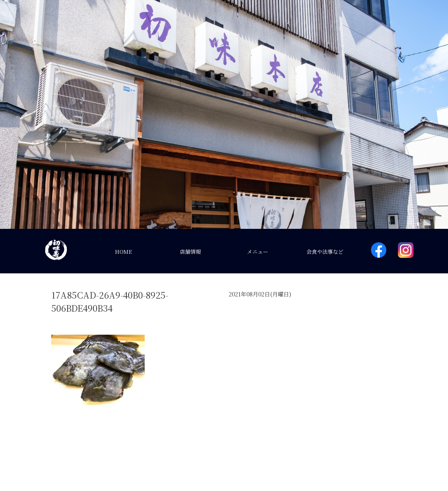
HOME (123, 251)
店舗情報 (190, 251)
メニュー (258, 251)
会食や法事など (325, 251)
